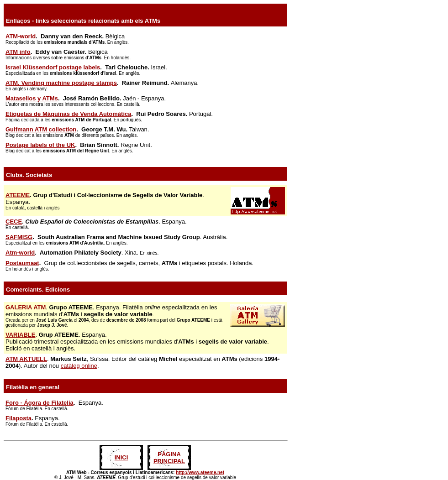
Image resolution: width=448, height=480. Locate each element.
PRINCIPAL (169, 461)
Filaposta (18, 418)
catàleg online (79, 366)
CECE (14, 222)
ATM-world (21, 36)
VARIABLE (20, 335)
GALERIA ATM (26, 307)
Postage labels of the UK (40, 145)
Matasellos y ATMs (32, 98)
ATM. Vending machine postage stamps (61, 83)
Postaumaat (22, 263)
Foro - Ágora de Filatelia (40, 403)
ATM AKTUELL (26, 359)
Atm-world (20, 253)
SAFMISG (19, 237)
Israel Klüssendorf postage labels (53, 67)
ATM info (18, 52)
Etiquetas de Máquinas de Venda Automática (68, 114)
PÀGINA (169, 454)
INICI (121, 457)
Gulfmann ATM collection (41, 129)
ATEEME (18, 195)
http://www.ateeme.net (200, 472)
